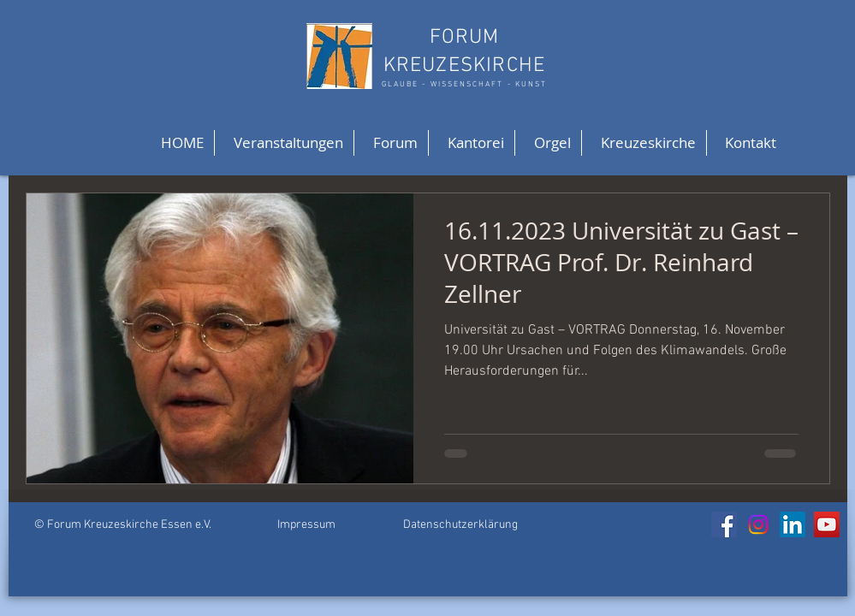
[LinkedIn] (793, 524)
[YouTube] (827, 524)
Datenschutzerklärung (460, 525)
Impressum (306, 525)
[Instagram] (758, 524)
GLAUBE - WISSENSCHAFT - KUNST (464, 84)
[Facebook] (724, 524)
